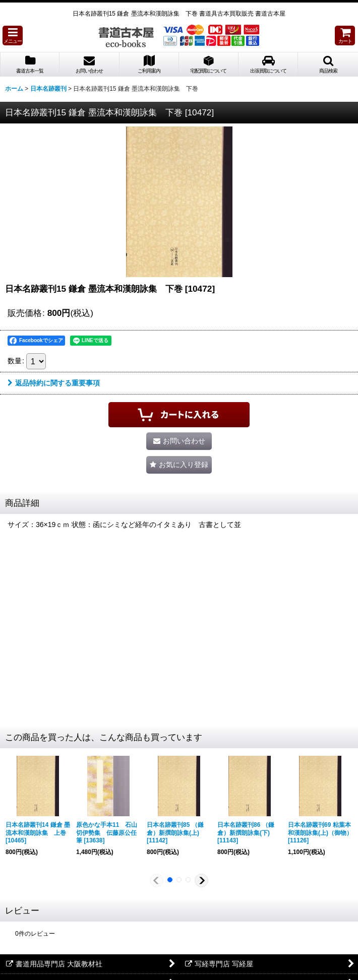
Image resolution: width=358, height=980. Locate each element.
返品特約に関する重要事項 (54, 383)
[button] (13, 36)
